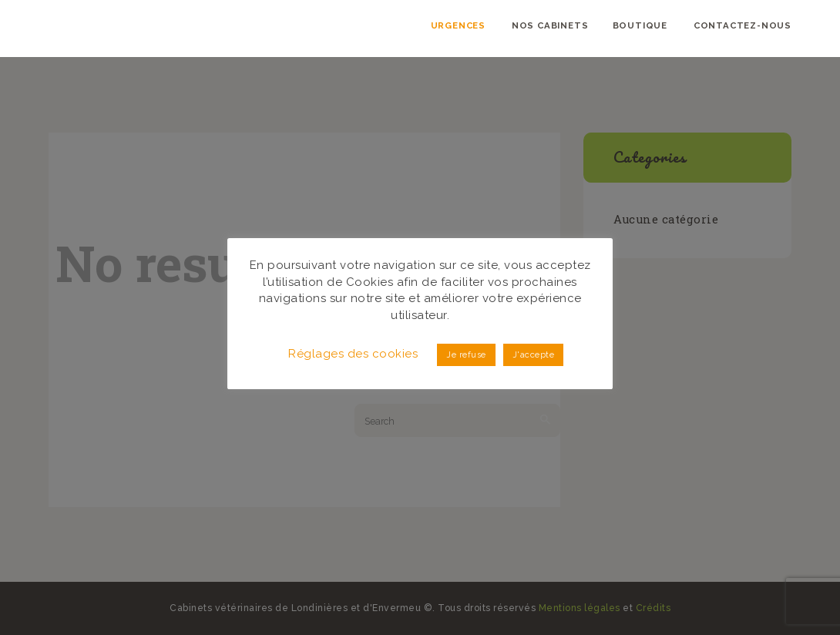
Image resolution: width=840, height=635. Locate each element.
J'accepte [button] (534, 355)
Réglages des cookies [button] (353, 354)
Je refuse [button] (466, 355)
